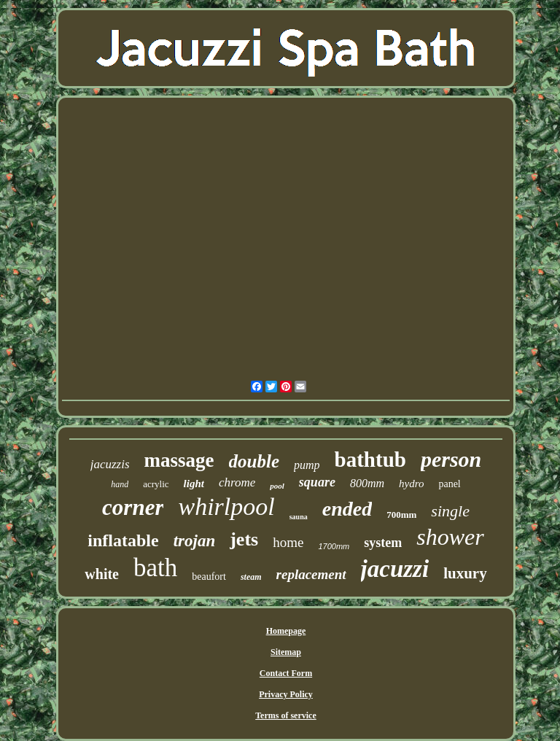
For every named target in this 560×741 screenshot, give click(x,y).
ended (347, 509)
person (451, 459)
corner (133, 507)
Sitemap (286, 652)
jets (244, 539)
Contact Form (286, 673)
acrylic (156, 484)
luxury (465, 573)
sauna (299, 517)
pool (277, 486)
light (194, 484)
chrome (237, 482)
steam (251, 577)
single (450, 511)
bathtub (370, 459)
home (288, 542)
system (383, 543)
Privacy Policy (286, 694)
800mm (367, 483)
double (254, 461)
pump (307, 465)
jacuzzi (395, 569)
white (102, 574)
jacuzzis (110, 464)
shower (450, 537)
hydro (411, 484)
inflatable (123, 540)
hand (120, 484)
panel (449, 484)
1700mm (334, 546)
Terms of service (286, 715)
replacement (311, 574)
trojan (195, 541)
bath (155, 568)
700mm (401, 515)
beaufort (209, 577)
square (317, 482)
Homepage (286, 631)
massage (179, 460)
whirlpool (226, 507)
